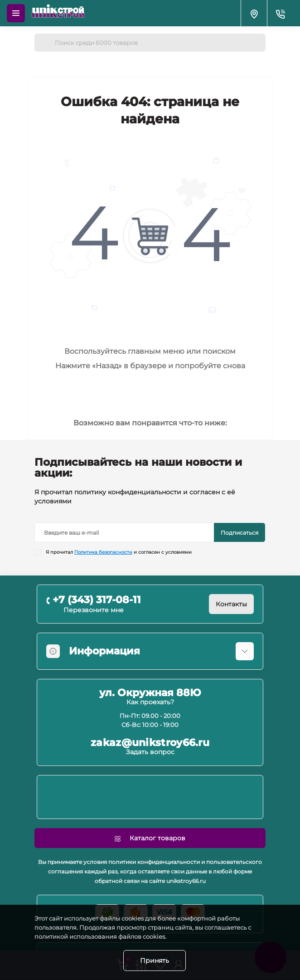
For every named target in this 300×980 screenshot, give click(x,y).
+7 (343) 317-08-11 (97, 600)
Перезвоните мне (94, 610)
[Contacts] (280, 13)
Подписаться (240, 533)
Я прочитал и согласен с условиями (119, 552)
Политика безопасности (103, 552)
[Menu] (16, 13)
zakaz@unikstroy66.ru (150, 743)
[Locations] (254, 13)
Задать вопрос (150, 752)
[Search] (44, 43)
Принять (155, 960)
